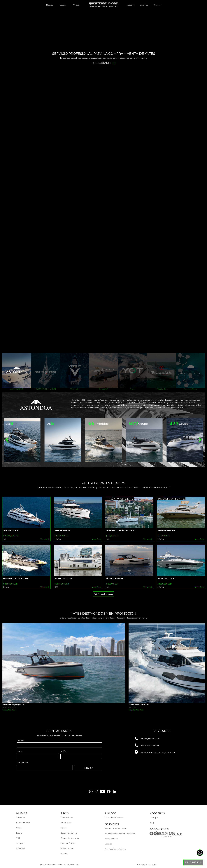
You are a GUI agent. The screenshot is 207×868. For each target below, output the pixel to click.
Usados (63, 5)
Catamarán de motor (70, 838)
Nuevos (50, 5)
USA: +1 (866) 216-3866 (147, 745)
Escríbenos (193, 862)
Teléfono (64, 751)
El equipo (154, 818)
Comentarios (22, 763)
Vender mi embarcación (116, 829)
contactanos (104, 63)
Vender (77, 5)
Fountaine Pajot (23, 823)
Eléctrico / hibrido (68, 843)
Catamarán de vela (69, 833)
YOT (18, 838)
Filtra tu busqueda (104, 594)
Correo (20, 751)
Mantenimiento (112, 839)
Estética (109, 844)
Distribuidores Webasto (115, 849)
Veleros (64, 828)
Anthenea (21, 848)
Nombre (21, 740)
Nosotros (130, 5)
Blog (152, 823)
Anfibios (64, 854)
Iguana (19, 833)
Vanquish (20, 843)
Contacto (157, 5)
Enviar (88, 768)
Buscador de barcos (114, 818)
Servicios (144, 5)
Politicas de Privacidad (147, 865)
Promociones (67, 818)
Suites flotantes (67, 848)
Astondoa (21, 818)
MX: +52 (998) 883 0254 (147, 739)
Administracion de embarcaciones (120, 834)
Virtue (19, 828)
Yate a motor (66, 823)
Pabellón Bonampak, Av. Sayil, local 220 (155, 752)
